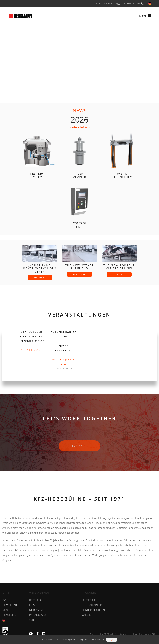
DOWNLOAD (10, 605)
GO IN (6, 600)
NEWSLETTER (10, 615)
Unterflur (89, 600)
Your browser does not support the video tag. (79, 59)
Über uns (35, 600)
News (6, 610)
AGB (31, 620)
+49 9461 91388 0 (134, 4)
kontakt (79, 446)
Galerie (87, 615)
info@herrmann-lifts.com (107, 4)
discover (40, 278)
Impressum (36, 610)
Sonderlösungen (93, 610)
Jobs (32, 605)
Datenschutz (37, 615)
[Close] (112, 640)
